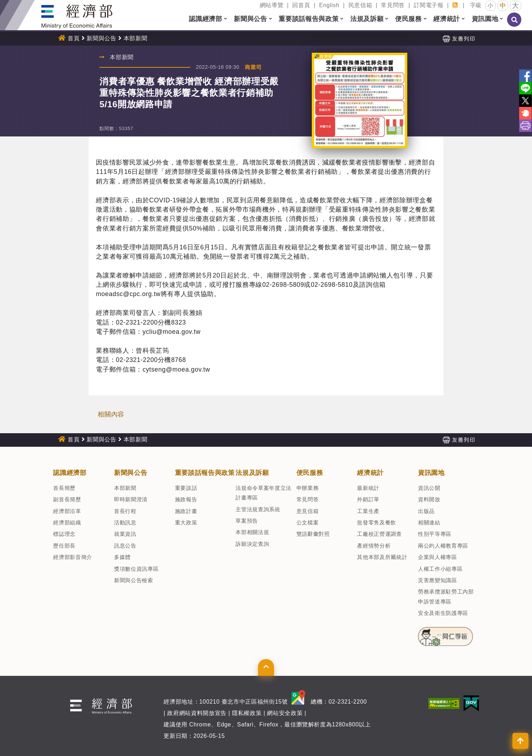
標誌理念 (64, 534)
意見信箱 (308, 511)
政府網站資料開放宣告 (197, 713)
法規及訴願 (252, 473)
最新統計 (368, 488)
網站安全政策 (285, 713)
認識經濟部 (70, 473)
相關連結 (429, 522)
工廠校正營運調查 (379, 534)
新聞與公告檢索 (134, 580)
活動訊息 (125, 522)
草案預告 (247, 521)
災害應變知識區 (438, 580)
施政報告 (186, 499)
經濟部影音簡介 (73, 557)
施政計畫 (186, 511)
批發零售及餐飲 (377, 522)
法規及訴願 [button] (367, 19)
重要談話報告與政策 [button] (309, 19)
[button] (226, 19)
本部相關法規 (252, 532)
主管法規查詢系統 (258, 509)
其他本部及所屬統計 (382, 557)
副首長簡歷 (67, 499)
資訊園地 (431, 473)
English (329, 5)
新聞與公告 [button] (250, 19)
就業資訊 (125, 534)
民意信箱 (360, 5)
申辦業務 (308, 488)
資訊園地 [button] (485, 19)
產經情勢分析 (374, 546)
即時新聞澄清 (131, 499)
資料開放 (429, 499)
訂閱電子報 (428, 5)
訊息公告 (125, 546)
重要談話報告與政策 (205, 473)
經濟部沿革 (67, 511)
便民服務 (310, 473)
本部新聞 (136, 38)
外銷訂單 (368, 499)
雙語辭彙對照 (313, 534)
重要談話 (186, 488)
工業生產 (368, 511)
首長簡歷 (64, 488)
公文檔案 (308, 522)
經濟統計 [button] (447, 19)
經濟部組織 (67, 522)
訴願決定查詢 (252, 544)
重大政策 (186, 522)
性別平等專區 (435, 534)
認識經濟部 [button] (205, 19)
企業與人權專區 (438, 557)
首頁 (74, 38)
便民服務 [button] (409, 19)
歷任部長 (64, 546)
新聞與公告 (101, 38)
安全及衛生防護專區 (443, 613)
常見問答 (393, 5)
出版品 (426, 511)
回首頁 (301, 5)
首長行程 (125, 511)
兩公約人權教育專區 (443, 546)
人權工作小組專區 (440, 569)
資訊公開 (429, 488)
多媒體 (122, 557)
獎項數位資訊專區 (136, 569)
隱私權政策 (247, 713)
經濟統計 (370, 473)
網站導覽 (272, 5)
